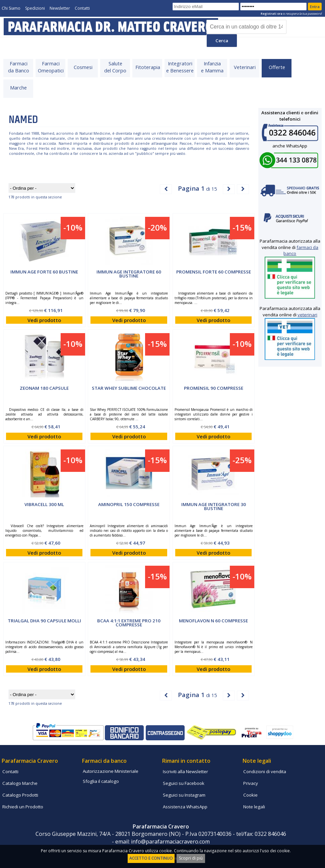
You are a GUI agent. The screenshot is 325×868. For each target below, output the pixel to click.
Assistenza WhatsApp (185, 807)
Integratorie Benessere (180, 67)
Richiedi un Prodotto (23, 807)
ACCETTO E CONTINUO (151, 858)
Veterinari (245, 67)
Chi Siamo (11, 8)
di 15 (197, 188)
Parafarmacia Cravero (30, 761)
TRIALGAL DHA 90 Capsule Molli (44, 621)
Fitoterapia (148, 67)
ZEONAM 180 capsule (44, 388)
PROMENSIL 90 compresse (214, 388)
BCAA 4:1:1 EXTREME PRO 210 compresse (129, 623)
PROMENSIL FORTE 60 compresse (214, 272)
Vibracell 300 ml (44, 504)
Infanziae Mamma (212, 67)
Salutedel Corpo (115, 67)
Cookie (250, 795)
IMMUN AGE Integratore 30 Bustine (214, 506)
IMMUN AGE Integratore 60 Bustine (129, 274)
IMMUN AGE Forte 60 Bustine (44, 272)
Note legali (254, 807)
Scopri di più (191, 858)
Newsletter (60, 8)
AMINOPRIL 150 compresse (129, 504)
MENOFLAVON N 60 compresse (213, 621)
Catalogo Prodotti (20, 795)
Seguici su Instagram (184, 795)
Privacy (251, 783)
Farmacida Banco (19, 67)
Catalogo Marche (20, 783)
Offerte (277, 67)
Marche (18, 87)
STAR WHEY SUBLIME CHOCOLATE (129, 388)
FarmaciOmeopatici (51, 67)
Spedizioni (35, 8)
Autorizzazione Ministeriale (111, 771)
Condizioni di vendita (265, 771)
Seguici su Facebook (184, 783)
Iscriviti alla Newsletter (185, 771)
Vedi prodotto (44, 320)
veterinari (307, 315)
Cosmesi (83, 67)
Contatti (82, 8)
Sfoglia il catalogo (101, 781)
